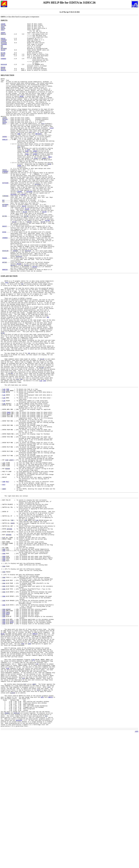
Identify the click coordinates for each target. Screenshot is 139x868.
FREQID (3, 42)
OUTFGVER (4, 47)
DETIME (3, 59)
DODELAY (3, 36)
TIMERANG (4, 48)
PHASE (9, 487)
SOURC (12, 619)
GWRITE (50, 826)
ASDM (19, 154)
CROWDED (3, 66)
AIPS (29, 174)
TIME (21, 448)
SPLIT (39, 818)
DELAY (9, 489)
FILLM (52, 148)
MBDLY (50, 182)
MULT (8, 570)
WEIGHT (8, 721)
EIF (2, 52)
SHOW (4, 650)
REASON (3, 76)
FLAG (17, 448)
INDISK (3, 29)
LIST (4, 547)
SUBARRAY (4, 43)
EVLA (43, 142)
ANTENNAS (4, 54)
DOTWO (3, 62)
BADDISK (3, 80)
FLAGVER (3, 45)
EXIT (4, 573)
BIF (2, 50)
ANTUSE (3, 78)
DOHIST (3, 61)
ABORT (4, 579)
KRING (49, 191)
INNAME (3, 24)
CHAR (4, 570)
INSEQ (3, 28)
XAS (22, 333)
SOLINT (3, 55)
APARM (35, 175)
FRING (27, 175)
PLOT (4, 636)
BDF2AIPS (38, 154)
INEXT (3, 31)
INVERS (3, 35)
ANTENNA (9, 626)
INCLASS (3, 26)
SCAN (7, 544)
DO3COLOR (4, 73)
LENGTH (11, 544)
